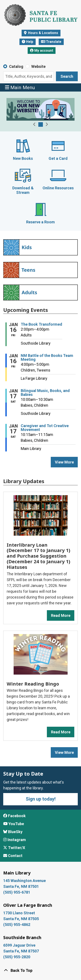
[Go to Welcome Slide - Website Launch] (41, 124)
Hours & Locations (43, 33)
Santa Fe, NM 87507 (21, 951)
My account (42, 51)
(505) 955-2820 (17, 957)
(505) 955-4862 (17, 925)
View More (66, 752)
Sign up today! (41, 799)
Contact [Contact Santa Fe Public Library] (13, 856)
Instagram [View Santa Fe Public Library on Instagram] (15, 840)
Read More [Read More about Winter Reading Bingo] (61, 732)
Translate (51, 42)
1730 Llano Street (19, 913)
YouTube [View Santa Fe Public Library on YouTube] (14, 824)
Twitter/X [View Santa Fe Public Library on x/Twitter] (14, 848)
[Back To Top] (40, 970)
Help (28, 42)
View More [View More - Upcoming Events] (64, 462)
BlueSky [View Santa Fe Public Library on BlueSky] (13, 832)
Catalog (16, 66)
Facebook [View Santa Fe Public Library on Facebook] (14, 816)
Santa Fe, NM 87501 (21, 886)
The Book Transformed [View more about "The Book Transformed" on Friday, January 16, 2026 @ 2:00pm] (41, 324)
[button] (35, 124)
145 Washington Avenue (25, 881)
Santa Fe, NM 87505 (21, 919)
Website (38, 66)
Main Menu (20, 87)
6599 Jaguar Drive (19, 945)
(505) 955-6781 (17, 892)
